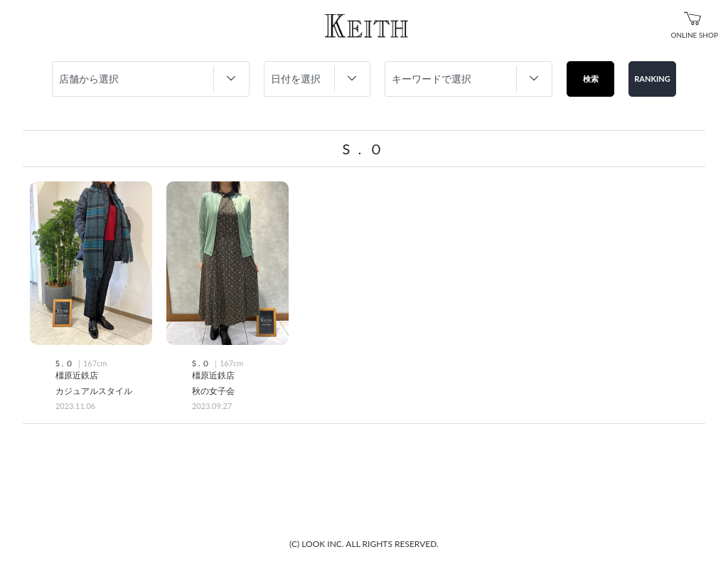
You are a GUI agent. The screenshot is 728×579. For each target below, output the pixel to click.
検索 (591, 79)
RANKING (652, 79)
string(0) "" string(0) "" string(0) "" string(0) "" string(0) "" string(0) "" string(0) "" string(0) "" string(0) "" (469, 79)
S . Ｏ (65, 363)
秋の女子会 (213, 391)
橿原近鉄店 (77, 375)
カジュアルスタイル (94, 391)
